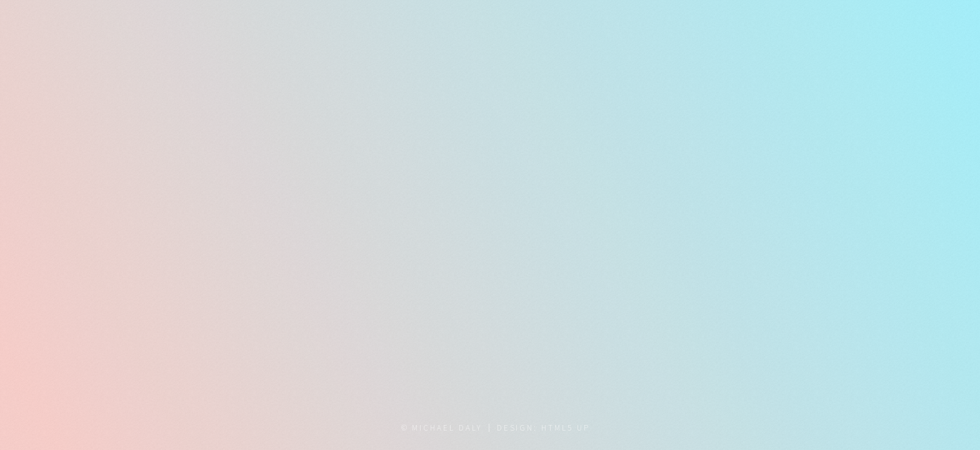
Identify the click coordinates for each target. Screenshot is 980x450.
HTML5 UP (565, 428)
